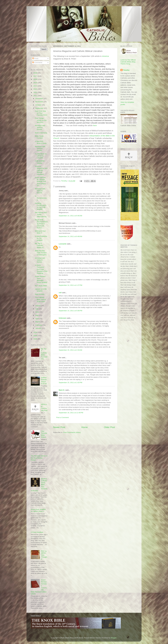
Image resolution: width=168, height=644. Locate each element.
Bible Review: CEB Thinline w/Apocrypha (41, 253)
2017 (36, 76)
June (37, 312)
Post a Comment (63, 417)
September (40, 108)
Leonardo (63, 244)
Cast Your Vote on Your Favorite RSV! (41, 113)
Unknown (63, 318)
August (38, 306)
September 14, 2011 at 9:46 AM (70, 216)
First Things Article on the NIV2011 (41, 120)
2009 (36, 336)
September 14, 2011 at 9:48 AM (70, 236)
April (37, 319)
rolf (60, 293)
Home (84, 427)
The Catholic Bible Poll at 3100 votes (40, 299)
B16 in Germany (41, 133)
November (39, 102)
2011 (36, 96)
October (39, 105)
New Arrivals (40, 294)
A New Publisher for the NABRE (41, 238)
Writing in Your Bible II (40, 232)
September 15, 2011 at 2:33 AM (70, 350)
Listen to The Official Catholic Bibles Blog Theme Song (128, 62)
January (39, 328)
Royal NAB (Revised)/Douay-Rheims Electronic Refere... (41, 224)
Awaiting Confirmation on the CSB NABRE (41, 206)
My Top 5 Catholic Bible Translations (44, 354)
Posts (35, 58)
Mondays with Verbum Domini (40, 128)
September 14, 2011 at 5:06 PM (71, 311)
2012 (36, 92)
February (39, 325)
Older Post (109, 427)
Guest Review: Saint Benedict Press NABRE (41, 279)
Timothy (126, 70)
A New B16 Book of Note (41, 142)
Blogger (114, 638)
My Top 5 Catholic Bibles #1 (39, 245)
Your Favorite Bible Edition (44, 434)
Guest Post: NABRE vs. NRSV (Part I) (38, 510)
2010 (36, 332)
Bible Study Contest (39, 137)
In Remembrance (41, 198)
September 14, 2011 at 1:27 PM (71, 285)
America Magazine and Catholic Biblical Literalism (41, 170)
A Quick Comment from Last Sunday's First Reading (41, 269)
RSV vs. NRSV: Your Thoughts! (44, 555)
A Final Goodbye (37, 532)
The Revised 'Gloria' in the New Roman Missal (39, 458)
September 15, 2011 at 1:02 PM (71, 383)
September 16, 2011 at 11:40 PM (71, 413)
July (37, 309)
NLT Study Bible (41, 286)
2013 (36, 89)
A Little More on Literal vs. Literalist (41, 156)
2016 (36, 79)
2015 (36, 83)
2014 (36, 86)
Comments (37, 63)
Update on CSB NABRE (41, 290)
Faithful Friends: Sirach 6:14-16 (44, 381)
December (39, 98)
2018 (36, 73)
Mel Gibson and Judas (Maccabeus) (41, 214)
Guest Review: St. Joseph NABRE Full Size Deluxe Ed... (40, 182)
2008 (36, 339)
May (37, 315)
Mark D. (62, 390)
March (38, 322)
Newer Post (59, 427)
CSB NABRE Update (40, 162)
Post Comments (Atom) (72, 432)
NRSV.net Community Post (44, 407)
